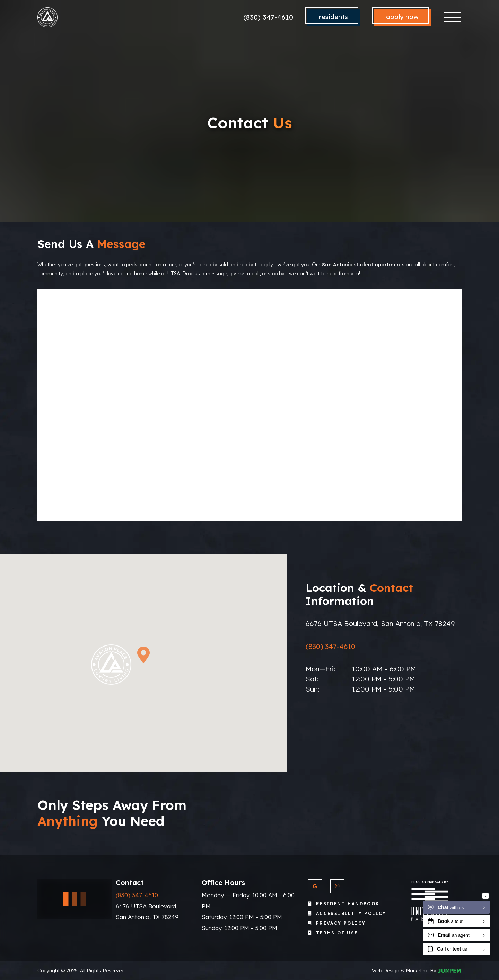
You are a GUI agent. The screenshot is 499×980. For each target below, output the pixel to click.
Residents (334, 17)
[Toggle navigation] (453, 17)
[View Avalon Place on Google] (315, 886)
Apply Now (402, 17)
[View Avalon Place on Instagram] (337, 886)
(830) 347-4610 (268, 17)
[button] (143, 655)
